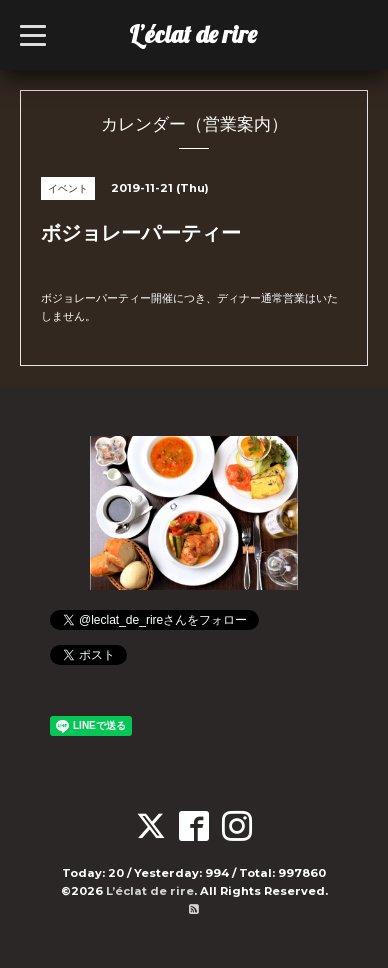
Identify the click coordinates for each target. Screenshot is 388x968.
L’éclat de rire (193, 34)
